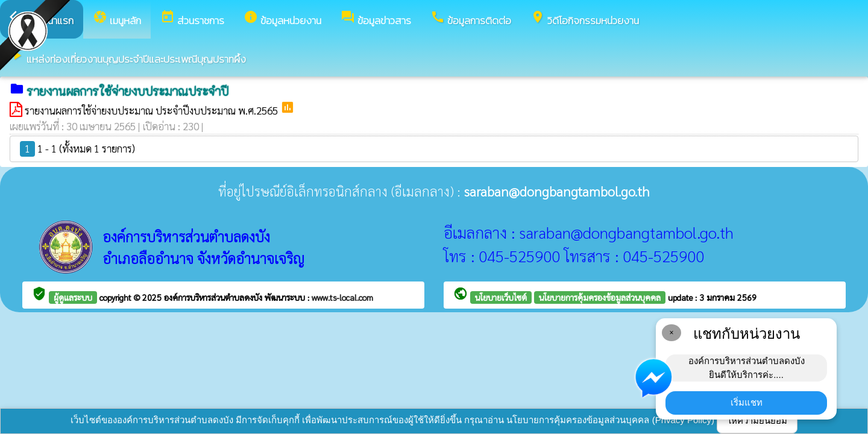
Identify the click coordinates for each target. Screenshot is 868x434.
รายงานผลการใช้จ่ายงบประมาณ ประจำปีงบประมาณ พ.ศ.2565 (153, 110)
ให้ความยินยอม (757, 420)
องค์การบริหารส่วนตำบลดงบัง (214, 297)
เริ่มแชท (747, 402)
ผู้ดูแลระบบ (73, 297)
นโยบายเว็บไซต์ (501, 297)
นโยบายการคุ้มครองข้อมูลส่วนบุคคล (600, 297)
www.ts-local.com (342, 297)
